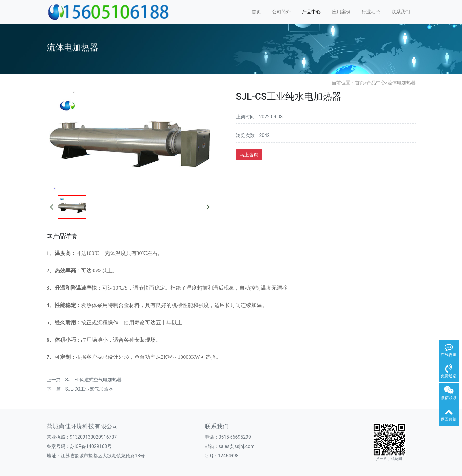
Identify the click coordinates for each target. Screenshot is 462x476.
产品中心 (311, 12)
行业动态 (371, 12)
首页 (256, 12)
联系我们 (401, 12)
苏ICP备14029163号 (91, 446)
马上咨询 (249, 155)
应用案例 (341, 12)
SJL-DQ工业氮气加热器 (89, 389)
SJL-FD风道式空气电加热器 (93, 380)
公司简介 (281, 12)
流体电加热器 (402, 83)
